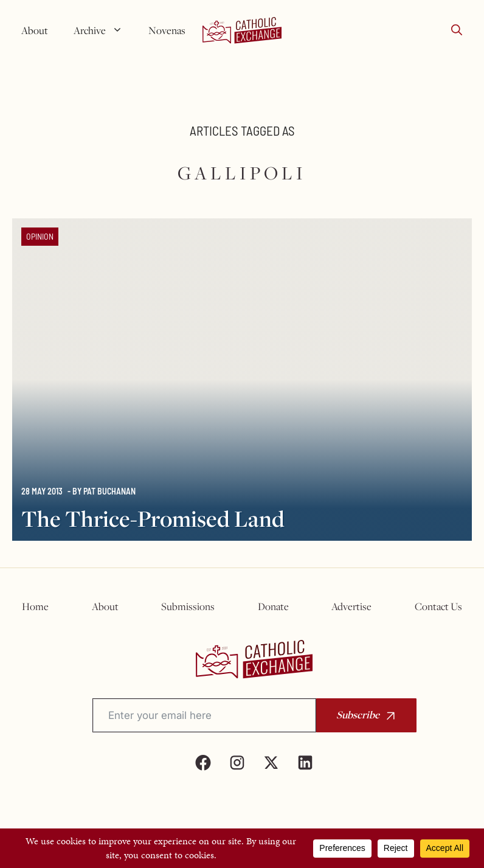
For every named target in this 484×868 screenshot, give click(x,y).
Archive (103, 30)
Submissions (188, 606)
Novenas (167, 30)
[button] (457, 30)
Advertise (351, 606)
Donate (273, 606)
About (35, 30)
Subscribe (358, 714)
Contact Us (438, 606)
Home (35, 606)
